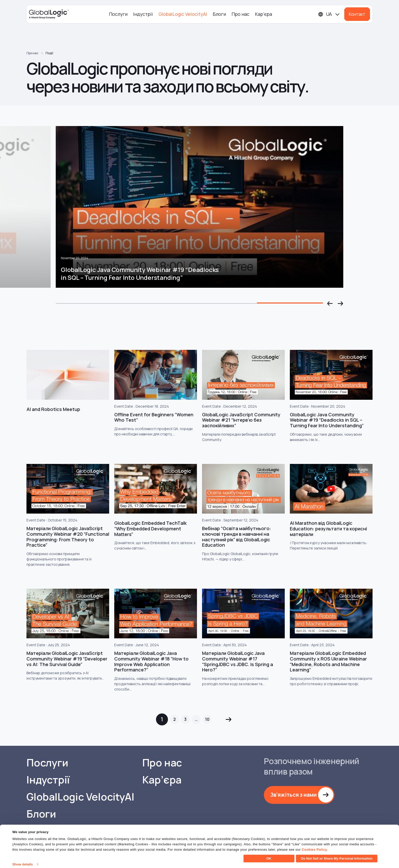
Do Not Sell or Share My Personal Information (337, 855)
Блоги (219, 14)
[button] (330, 304)
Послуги (118, 14)
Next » (228, 719)
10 (207, 719)
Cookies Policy (314, 846)
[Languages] (329, 14)
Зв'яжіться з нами (293, 795)
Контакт (357, 14)
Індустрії (143, 14)
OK (269, 855)
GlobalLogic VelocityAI (183, 14)
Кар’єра (263, 14)
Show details (23, 861)
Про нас (240, 14)
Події (49, 53)
